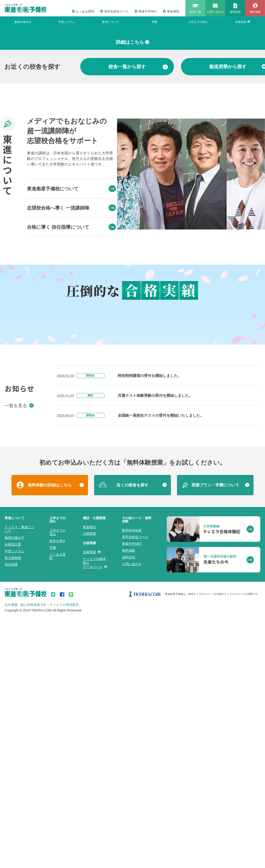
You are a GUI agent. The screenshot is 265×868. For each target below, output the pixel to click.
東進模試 (89, 798)
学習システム (67, 22)
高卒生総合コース (114, 11)
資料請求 (129, 828)
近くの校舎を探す (132, 756)
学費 (154, 22)
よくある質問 (83, 11)
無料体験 (129, 822)
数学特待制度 (132, 802)
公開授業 (89, 805)
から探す (138, 153)
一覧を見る (19, 677)
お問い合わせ (132, 835)
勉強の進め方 (23, 22)
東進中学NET (146, 11)
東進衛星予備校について (71, 275)
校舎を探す (58, 812)
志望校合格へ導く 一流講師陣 (71, 294)
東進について (110, 22)
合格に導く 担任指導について (71, 313)
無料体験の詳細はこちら (50, 756)
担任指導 (11, 836)
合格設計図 (13, 816)
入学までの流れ (198, 22)
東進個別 (171, 11)
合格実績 (243, 22)
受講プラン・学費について (215, 756)
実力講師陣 (13, 829)
